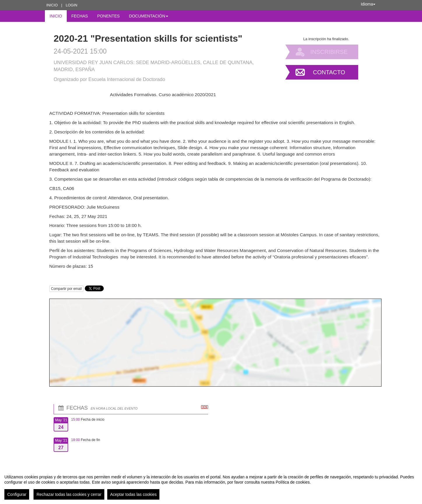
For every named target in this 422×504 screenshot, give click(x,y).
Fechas (80, 16)
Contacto (329, 72)
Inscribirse (329, 52)
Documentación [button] (149, 16)
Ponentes (109, 16)
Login (71, 5)
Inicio (52, 5)
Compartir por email (66, 289)
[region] (211, 485)
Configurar (17, 494)
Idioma (368, 4)
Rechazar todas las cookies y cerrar (69, 494)
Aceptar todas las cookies (133, 494)
